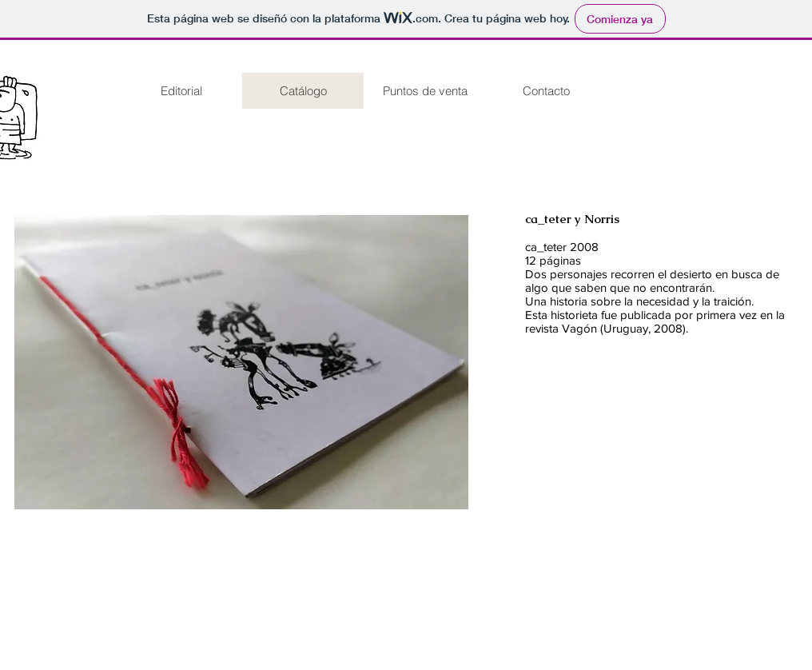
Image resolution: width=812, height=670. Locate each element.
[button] (241, 362)
